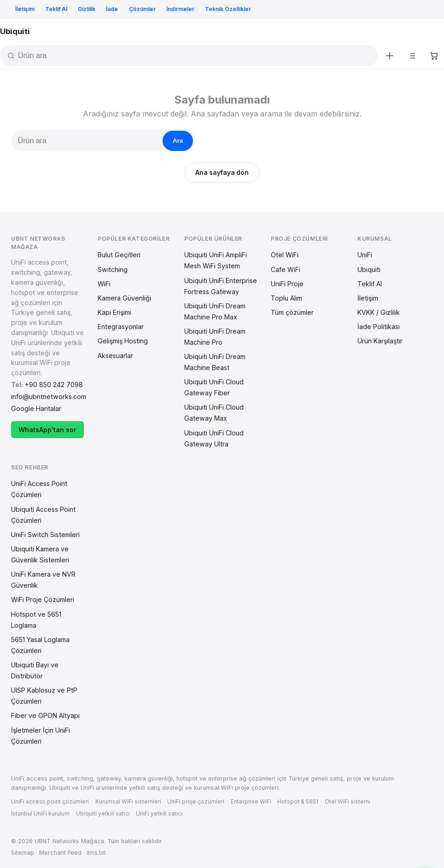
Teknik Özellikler (228, 9)
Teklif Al (56, 9)
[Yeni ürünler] (390, 56)
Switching (113, 269)
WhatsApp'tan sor (47, 430)
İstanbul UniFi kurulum (40, 813)
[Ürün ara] (197, 56)
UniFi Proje (287, 284)
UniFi (365, 255)
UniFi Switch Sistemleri (45, 535)
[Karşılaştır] (412, 56)
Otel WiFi (285, 255)
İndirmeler (180, 9)
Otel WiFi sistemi (348, 801)
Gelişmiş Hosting (123, 341)
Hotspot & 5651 (298, 801)
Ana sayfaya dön (222, 173)
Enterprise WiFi (251, 801)
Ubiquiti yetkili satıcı (103, 813)
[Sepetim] (434, 56)
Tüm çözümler (292, 312)
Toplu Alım (286, 298)
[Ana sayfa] (15, 32)
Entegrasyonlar (121, 327)
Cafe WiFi (286, 269)
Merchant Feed (60, 853)
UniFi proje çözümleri (196, 801)
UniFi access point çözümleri (50, 801)
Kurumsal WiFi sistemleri (128, 801)
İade (112, 9)
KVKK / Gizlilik (379, 312)
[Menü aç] (435, 32)
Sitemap (23, 853)
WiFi (104, 284)
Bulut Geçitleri (119, 255)
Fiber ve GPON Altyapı (45, 715)
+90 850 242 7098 (54, 385)
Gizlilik (87, 9)
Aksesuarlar (115, 356)
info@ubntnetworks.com (49, 396)
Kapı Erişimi (114, 312)
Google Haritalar (36, 408)
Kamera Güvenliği (124, 298)
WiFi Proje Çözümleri (43, 599)
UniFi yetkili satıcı (159, 813)
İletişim (25, 9)
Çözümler (142, 9)
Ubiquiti (369, 269)
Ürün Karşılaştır (380, 341)
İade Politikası (379, 327)
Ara (178, 141)
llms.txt (96, 853)
